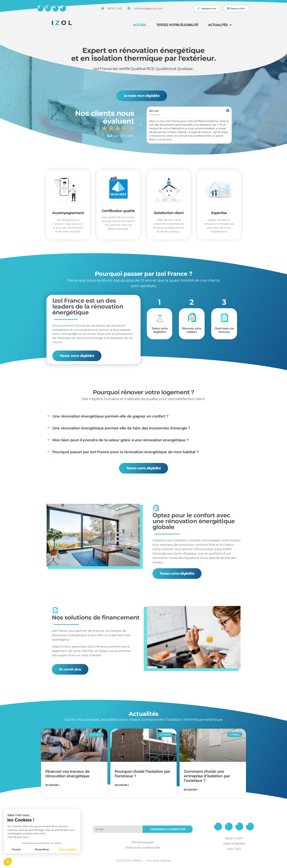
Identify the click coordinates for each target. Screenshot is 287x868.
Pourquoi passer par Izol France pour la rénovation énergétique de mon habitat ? (125, 452)
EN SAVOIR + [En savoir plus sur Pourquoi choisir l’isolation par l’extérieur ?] (122, 785)
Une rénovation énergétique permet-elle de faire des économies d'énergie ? (121, 428)
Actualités (220, 25)
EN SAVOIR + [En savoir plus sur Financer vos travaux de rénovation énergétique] (52, 785)
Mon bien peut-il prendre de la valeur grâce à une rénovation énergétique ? (120, 440)
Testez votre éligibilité (177, 25)
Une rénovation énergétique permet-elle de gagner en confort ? (110, 416)
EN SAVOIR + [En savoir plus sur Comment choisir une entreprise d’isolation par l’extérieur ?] (191, 790)
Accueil (140, 25)
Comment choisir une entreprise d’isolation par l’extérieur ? (207, 776)
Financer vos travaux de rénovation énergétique (67, 774)
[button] (141, 125)
